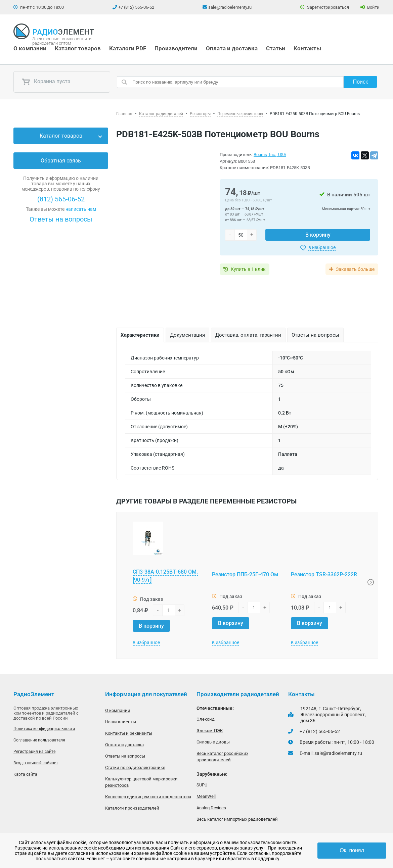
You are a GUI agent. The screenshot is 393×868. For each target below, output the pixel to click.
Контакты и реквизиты (129, 733)
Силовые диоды (213, 742)
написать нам (81, 209)
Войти (370, 7)
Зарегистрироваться (325, 7)
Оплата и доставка (232, 48)
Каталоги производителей (132, 808)
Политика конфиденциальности (44, 729)
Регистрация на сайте (34, 752)
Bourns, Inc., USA (270, 155)
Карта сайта (25, 774)
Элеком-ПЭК (210, 731)
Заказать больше (355, 269)
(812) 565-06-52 (61, 199)
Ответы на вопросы (61, 219)
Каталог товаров (78, 48)
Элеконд (206, 719)
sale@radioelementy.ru (230, 7)
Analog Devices (211, 808)
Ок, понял (352, 850)
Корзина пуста (46, 82)
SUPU (202, 785)
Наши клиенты (121, 722)
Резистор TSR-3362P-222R (324, 574)
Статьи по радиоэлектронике (135, 767)
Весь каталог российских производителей (222, 757)
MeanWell (206, 796)
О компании (30, 48)
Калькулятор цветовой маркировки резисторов (141, 782)
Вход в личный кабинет (36, 763)
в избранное (322, 247)
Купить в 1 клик (248, 269)
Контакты (307, 48)
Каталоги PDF (128, 48)
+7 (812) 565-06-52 (136, 7)
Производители (176, 48)
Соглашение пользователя (39, 740)
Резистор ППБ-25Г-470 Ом (245, 574)
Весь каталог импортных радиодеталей (237, 819)
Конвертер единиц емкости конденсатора (148, 797)
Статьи (276, 48)
